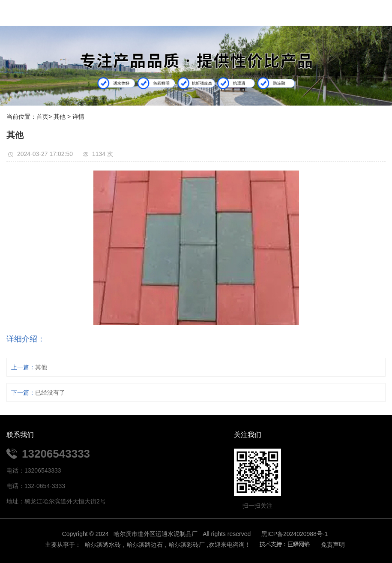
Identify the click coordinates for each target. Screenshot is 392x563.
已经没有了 (50, 392)
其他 (60, 117)
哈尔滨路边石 (145, 545)
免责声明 (333, 545)
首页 (42, 117)
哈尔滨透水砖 (102, 545)
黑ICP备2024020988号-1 (295, 534)
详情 (78, 117)
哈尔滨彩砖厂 (187, 545)
